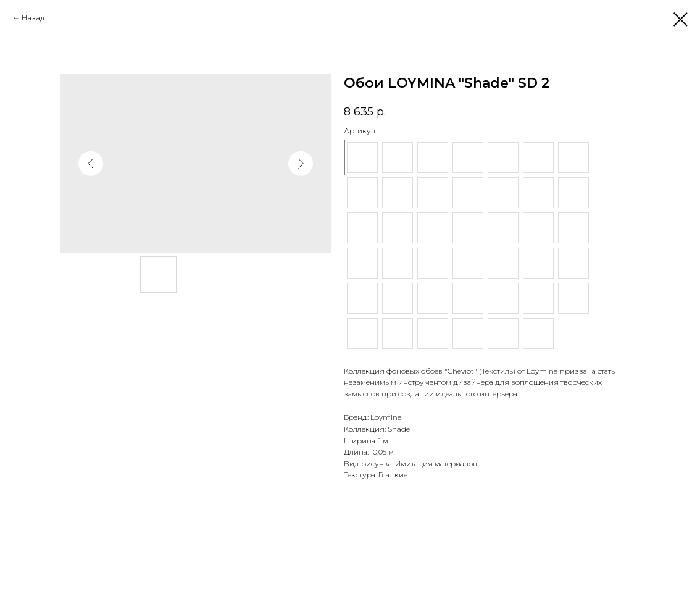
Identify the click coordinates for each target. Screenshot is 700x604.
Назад (33, 18)
